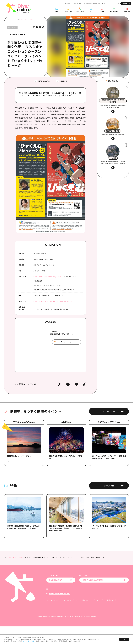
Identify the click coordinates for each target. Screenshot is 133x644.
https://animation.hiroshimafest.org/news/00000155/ (53, 308)
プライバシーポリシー (29, 641)
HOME (21, 19)
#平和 (39, 76)
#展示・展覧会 (22, 76)
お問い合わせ (77, 3)
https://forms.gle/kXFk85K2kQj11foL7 (47, 283)
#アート (13, 76)
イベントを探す (29, 19)
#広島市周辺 (26, 80)
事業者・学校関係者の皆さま (92, 3)
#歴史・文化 (32, 76)
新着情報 (68, 3)
